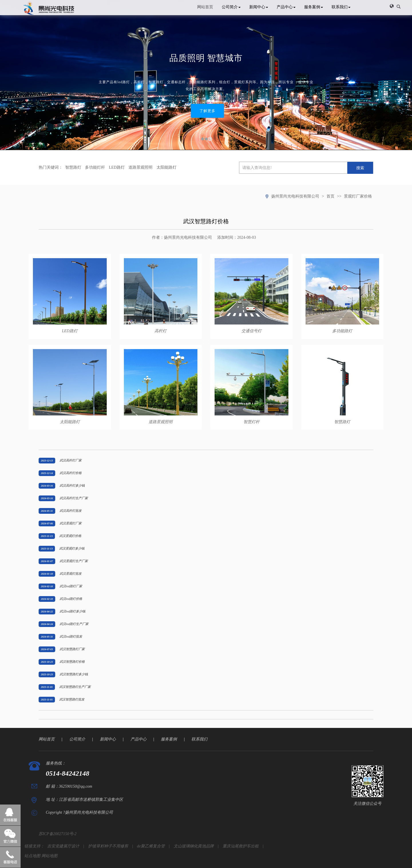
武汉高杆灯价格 (71, 473)
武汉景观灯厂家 (71, 523)
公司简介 (231, 7)
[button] (392, 6)
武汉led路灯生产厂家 (74, 624)
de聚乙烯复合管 (151, 846)
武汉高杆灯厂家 (71, 460)
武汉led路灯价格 (71, 599)
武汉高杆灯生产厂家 (74, 498)
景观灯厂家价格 (358, 196)
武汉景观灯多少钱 (72, 548)
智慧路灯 (73, 167)
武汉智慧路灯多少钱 (74, 674)
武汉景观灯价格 (70, 536)
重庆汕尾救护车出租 (241, 846)
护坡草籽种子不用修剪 (108, 846)
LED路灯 (117, 167)
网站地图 (49, 856)
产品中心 (286, 7)
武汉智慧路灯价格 (72, 662)
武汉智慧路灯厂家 (72, 649)
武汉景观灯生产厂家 (74, 561)
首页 (330, 196)
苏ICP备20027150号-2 (58, 834)
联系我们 (341, 7)
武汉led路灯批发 (71, 636)
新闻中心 (259, 7)
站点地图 (32, 856)
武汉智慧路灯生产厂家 (75, 687)
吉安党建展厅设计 (63, 846)
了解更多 (207, 111)
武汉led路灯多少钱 (73, 611)
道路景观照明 (140, 167)
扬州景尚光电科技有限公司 (295, 196)
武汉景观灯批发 (71, 574)
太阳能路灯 (167, 167)
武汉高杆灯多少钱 (72, 485)
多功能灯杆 (95, 167)
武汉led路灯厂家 (71, 586)
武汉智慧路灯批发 (72, 699)
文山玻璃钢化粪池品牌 (194, 846)
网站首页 (205, 7)
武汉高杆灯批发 (71, 511)
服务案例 (314, 7)
